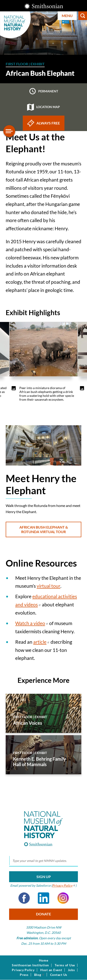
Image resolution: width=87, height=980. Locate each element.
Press (24, 975)
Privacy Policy (23, 970)
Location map (43, 107)
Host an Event (51, 970)
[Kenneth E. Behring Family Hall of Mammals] (43, 755)
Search (83, 16)
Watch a (32, 623)
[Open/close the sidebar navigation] (9, 131)
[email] (43, 861)
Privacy (64, 885)
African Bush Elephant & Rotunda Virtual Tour (44, 529)
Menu (67, 16)
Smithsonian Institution (30, 965)
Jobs (71, 970)
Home (44, 960)
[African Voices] (43, 713)
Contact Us (59, 975)
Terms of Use (65, 965)
